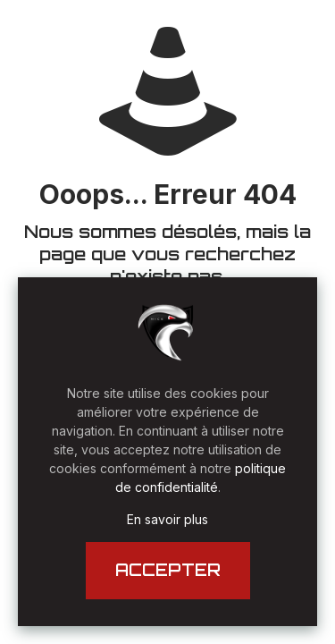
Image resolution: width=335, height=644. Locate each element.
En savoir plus (167, 519)
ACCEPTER (168, 570)
